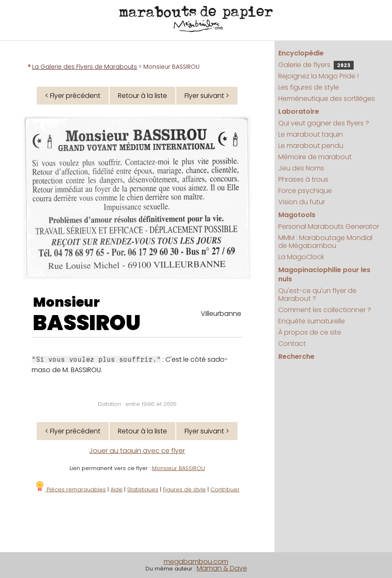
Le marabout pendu (311, 146)
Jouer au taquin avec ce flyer (137, 451)
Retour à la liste (142, 96)
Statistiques (143, 489)
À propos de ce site (310, 332)
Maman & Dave (222, 568)
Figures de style (184, 489)
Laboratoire (299, 111)
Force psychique (305, 191)
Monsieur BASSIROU (179, 468)
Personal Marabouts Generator (329, 226)
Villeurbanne (221, 314)
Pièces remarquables (70, 489)
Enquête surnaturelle (312, 321)
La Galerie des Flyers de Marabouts (85, 67)
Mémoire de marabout (315, 157)
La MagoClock (301, 257)
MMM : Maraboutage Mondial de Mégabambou (325, 242)
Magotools (297, 215)
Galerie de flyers (316, 65)
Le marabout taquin (311, 134)
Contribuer (225, 489)
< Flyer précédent (73, 96)
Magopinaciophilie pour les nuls (324, 274)
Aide (116, 489)
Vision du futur (302, 202)
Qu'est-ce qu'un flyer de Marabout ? (317, 295)
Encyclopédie (301, 53)
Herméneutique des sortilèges (327, 99)
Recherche (296, 357)
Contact (292, 344)
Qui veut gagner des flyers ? (324, 123)
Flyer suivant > (207, 96)
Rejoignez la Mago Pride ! (318, 76)
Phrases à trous (303, 179)
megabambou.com (196, 562)
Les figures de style (309, 87)
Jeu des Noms (301, 168)
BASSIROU (87, 323)
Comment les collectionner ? (325, 310)
